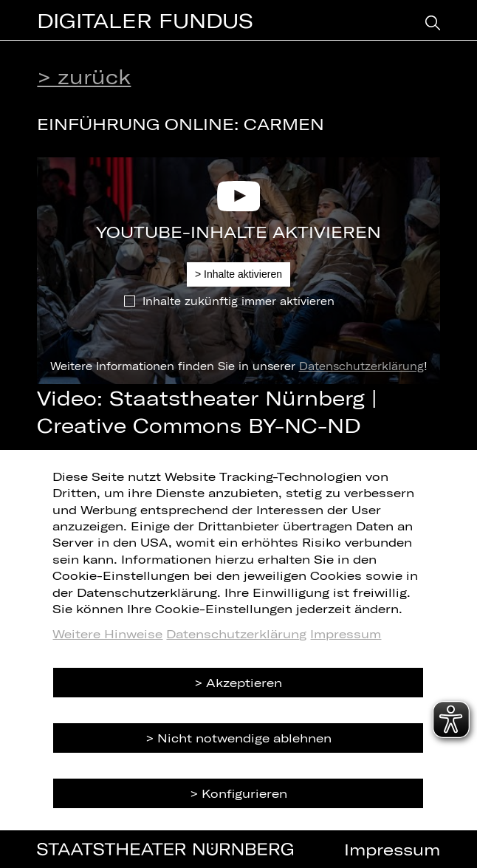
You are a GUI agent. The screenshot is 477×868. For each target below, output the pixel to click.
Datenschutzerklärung (361, 366)
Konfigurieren (244, 793)
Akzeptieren (244, 682)
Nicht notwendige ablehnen (244, 738)
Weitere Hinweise (107, 633)
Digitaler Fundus (145, 20)
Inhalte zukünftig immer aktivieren (238, 301)
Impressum (346, 633)
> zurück (84, 76)
